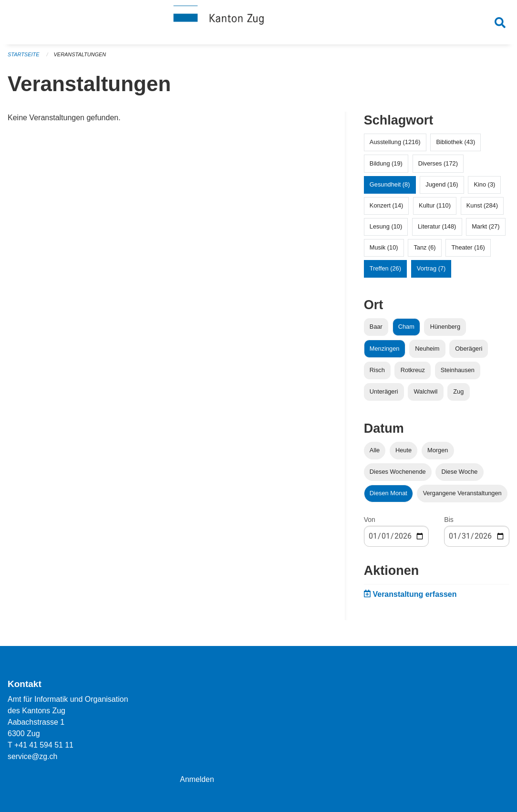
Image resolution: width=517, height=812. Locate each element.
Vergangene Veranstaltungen (462, 496)
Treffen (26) (385, 271)
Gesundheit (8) (390, 187)
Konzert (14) (386, 208)
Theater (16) (468, 250)
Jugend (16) (442, 187)
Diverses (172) (438, 166)
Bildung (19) (386, 166)
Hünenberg (445, 329)
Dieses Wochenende (398, 474)
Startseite (24, 57)
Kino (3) (484, 187)
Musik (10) (384, 250)
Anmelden (197, 779)
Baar (376, 329)
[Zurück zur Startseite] (258, 23)
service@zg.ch (33, 756)
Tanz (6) (424, 250)
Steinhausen (458, 372)
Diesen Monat (388, 496)
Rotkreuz (413, 372)
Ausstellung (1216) (395, 145)
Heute (403, 453)
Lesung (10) (386, 229)
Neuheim (427, 351)
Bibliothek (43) (455, 145)
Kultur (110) (435, 208)
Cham (406, 329)
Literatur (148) (437, 229)
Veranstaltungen (80, 57)
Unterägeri (384, 394)
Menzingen (385, 351)
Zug (458, 394)
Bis (449, 522)
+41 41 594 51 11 (44, 745)
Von (370, 522)
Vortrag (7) (431, 271)
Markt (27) (486, 229)
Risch (377, 372)
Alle (375, 453)
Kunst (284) (482, 208)
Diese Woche (460, 474)
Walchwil (425, 394)
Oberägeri (469, 351)
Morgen (438, 453)
